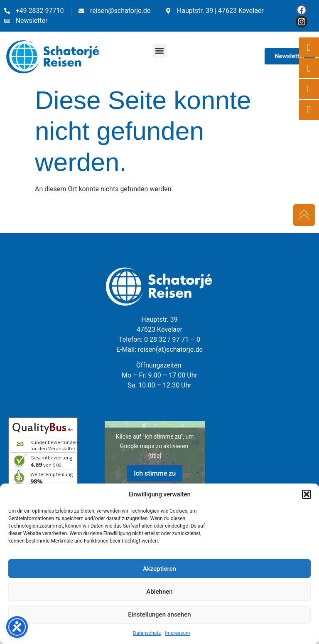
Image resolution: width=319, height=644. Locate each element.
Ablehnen (159, 592)
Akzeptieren (159, 569)
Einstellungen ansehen (159, 614)
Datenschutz (147, 633)
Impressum (177, 633)
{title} (155, 455)
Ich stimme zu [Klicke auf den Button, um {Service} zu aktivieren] (155, 473)
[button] (307, 494)
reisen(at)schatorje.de (170, 349)
